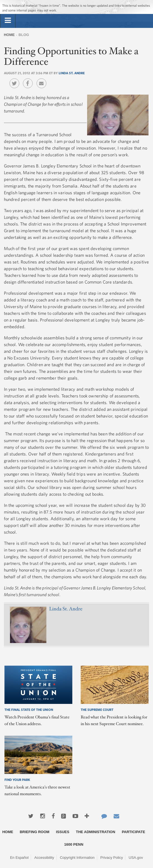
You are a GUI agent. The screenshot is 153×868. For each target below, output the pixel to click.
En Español (19, 858)
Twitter (16, 79)
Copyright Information (77, 858)
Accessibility (44, 858)
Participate (133, 832)
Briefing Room (35, 832)
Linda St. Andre (72, 73)
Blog (24, 35)
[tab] (8, 21)
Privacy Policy (112, 858)
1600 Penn (74, 844)
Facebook (29, 79)
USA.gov (136, 858)
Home (9, 35)
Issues (63, 832)
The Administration (96, 832)
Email (43, 79)
